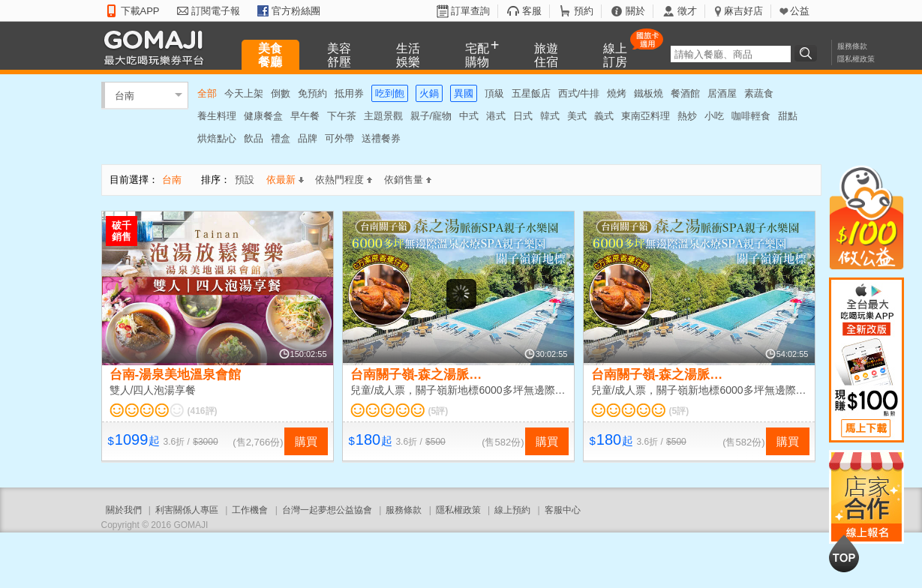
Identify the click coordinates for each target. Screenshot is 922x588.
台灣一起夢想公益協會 (327, 510)
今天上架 (244, 93)
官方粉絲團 (296, 11)
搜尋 (808, 53)
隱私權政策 (856, 59)
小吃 (714, 116)
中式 (469, 116)
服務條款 (852, 46)
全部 (207, 93)
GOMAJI (158, 47)
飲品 (254, 138)
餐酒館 (685, 93)
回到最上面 (844, 553)
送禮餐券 (381, 138)
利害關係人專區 (187, 510)
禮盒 (281, 138)
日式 (523, 116)
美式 (577, 116)
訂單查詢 (470, 11)
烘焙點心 (217, 138)
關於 (635, 11)
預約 (584, 11)
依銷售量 (408, 180)
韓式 (550, 116)
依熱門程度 (344, 180)
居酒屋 (722, 93)
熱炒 (687, 116)
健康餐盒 (263, 116)
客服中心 (563, 510)
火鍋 (429, 93)
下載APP (140, 11)
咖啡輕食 (751, 116)
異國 (464, 93)
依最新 (285, 180)
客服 (532, 11)
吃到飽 (390, 93)
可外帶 (339, 138)
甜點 (788, 116)
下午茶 (342, 116)
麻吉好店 (743, 11)
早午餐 (305, 116)
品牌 (308, 138)
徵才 (687, 11)
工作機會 (250, 510)
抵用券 (349, 93)
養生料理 (217, 116)
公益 (800, 11)
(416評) (203, 411)
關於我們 (124, 510)
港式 (496, 116)
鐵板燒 (649, 93)
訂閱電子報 (216, 11)
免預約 (312, 93)
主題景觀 (383, 116)
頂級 (494, 93)
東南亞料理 (646, 116)
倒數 (281, 93)
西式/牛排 (579, 93)
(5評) (438, 411)
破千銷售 (122, 231)
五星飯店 (531, 93)
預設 (245, 180)
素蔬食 (759, 93)
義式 (604, 116)
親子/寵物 (431, 116)
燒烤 (617, 93)
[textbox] (731, 54)
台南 (125, 95)
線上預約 (512, 510)
